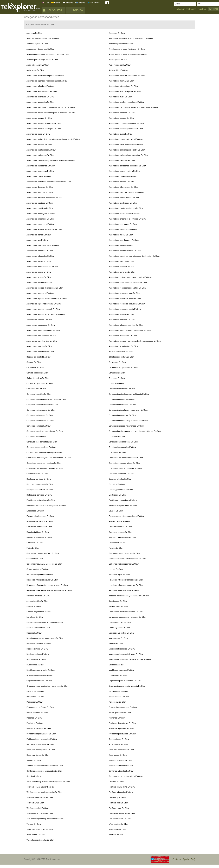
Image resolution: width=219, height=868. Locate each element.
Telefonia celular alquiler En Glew (40, 787)
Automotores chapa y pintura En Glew (124, 171)
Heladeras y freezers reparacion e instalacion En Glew (49, 590)
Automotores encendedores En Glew (124, 214)
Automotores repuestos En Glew (40, 293)
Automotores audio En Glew (120, 97)
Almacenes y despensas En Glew (41, 49)
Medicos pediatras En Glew (38, 654)
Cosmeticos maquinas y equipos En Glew (44, 463)
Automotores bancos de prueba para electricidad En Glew (51, 107)
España (57, 2)
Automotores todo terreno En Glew (41, 336)
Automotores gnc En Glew (37, 240)
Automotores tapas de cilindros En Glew (43, 330)
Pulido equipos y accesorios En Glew (42, 739)
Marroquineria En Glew (118, 638)
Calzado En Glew (34, 362)
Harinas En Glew (116, 569)
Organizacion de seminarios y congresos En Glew (47, 686)
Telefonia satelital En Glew (38, 808)
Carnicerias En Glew (117, 362)
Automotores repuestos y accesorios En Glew (46, 314)
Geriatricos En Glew (35, 559)
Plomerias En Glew (117, 718)
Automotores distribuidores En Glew (124, 198)
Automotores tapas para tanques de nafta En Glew (130, 330)
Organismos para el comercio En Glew (125, 681)
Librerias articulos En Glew (120, 622)
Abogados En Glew (117, 33)
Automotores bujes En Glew (38, 134)
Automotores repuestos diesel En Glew (125, 298)
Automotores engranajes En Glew (123, 224)
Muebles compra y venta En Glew (41, 670)
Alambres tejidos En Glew (37, 44)
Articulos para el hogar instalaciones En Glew (128, 54)
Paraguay (69, 2)
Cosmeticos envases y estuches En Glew (126, 458)
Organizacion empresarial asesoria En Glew (127, 686)
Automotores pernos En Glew (39, 277)
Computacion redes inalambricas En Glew (126, 426)
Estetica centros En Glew (119, 521)
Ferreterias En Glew (117, 543)
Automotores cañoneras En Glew (40, 155)
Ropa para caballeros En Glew (121, 750)
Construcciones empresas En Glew (123, 442)
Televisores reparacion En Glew (122, 813)
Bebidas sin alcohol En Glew (38, 357)
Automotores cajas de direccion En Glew (126, 145)
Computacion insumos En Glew (40, 415)
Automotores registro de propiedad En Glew (45, 288)
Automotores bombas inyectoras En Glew (44, 123)
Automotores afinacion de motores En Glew (127, 76)
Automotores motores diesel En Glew (42, 267)
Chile (47, 2)
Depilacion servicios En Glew (39, 479)
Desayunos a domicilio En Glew (40, 490)
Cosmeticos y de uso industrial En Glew (125, 468)
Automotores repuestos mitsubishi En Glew (127, 304)
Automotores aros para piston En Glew (125, 91)
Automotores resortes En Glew (121, 314)
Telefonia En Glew (116, 782)
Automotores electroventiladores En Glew (126, 208)
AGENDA (78, 10)
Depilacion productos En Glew (121, 474)
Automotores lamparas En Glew (40, 251)
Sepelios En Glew (34, 776)
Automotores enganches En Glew (41, 224)
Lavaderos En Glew (35, 617)
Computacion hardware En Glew (122, 405)
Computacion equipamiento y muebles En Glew (46, 399)
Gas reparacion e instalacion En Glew (124, 553)
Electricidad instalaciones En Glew (41, 500)
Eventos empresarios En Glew (39, 537)
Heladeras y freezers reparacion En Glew (126, 585)
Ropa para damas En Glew (38, 755)
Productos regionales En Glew (121, 728)
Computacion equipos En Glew (122, 399)
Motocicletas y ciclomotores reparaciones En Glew (130, 659)
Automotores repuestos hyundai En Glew (44, 304)
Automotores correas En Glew (121, 182)
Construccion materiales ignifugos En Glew (44, 452)
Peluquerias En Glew (117, 702)
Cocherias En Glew (117, 378)
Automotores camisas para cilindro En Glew (127, 150)
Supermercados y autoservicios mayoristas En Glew (48, 782)
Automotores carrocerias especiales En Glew (127, 166)
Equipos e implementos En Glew (40, 516)
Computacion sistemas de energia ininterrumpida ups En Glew (135, 431)
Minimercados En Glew (36, 659)
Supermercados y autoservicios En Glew (126, 776)
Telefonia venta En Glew (119, 808)
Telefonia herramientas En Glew (40, 797)
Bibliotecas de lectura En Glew (121, 357)
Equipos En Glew (116, 511)
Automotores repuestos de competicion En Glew (47, 298)
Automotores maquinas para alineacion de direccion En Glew (134, 256)
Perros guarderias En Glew (120, 713)
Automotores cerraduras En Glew (40, 171)
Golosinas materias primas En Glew (124, 564)
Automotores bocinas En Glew (121, 118)
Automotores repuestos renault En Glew (43, 309)
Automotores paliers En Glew (39, 272)
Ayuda (186, 859)
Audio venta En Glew (35, 70)
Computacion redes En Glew (38, 426)
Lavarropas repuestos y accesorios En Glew (45, 622)
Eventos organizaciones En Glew (122, 537)
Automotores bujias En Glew (121, 134)
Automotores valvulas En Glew (39, 346)
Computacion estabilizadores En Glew (42, 405)
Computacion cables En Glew (39, 394)
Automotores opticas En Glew (121, 267)
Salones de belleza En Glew (120, 760)
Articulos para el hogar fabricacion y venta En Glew (48, 54)
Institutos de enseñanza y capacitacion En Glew (129, 596)
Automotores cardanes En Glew (122, 160)
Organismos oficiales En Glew (39, 681)
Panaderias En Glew (35, 691)
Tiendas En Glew (34, 824)
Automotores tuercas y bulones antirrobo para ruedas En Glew (135, 341)
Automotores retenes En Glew (39, 320)
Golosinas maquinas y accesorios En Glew (44, 564)
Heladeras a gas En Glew (119, 574)
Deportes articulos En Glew (120, 479)
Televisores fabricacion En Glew (40, 813)
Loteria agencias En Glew (119, 628)
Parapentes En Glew (35, 697)
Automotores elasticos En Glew (40, 203)
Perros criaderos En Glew (37, 713)
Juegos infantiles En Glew (37, 601)
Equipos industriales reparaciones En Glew (127, 516)
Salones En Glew (34, 760)
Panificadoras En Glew (118, 691)
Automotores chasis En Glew (39, 176)
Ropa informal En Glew (118, 744)
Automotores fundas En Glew (121, 235)
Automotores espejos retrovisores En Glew (44, 229)
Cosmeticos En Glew (117, 452)
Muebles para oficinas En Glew (40, 675)
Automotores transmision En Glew (123, 336)
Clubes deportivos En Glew (38, 378)
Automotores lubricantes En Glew (40, 256)
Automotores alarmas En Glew (121, 81)
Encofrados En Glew (35, 511)
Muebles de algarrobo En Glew (122, 670)
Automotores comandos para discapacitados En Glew (49, 182)
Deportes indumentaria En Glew (40, 484)
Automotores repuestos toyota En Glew (125, 309)
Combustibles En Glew (36, 389)
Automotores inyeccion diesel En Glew (43, 245)
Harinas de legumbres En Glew (40, 574)
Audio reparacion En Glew (120, 65)
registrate (202, 9)
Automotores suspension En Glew (41, 325)
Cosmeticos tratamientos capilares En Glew (45, 468)
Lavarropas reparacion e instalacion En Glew (127, 617)
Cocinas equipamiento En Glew (40, 383)
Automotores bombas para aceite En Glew (126, 123)
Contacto (177, 859)
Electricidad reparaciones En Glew (123, 500)
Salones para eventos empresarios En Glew (45, 766)
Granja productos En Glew (38, 569)
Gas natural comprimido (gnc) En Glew (43, 553)
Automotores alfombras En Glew (40, 86)
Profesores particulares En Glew (122, 734)
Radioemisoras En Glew (119, 739)
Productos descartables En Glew (122, 723)
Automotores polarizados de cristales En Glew (128, 283)
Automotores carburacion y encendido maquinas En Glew (51, 160)
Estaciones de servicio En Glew (40, 521)
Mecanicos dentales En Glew (39, 644)
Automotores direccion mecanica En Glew (44, 198)
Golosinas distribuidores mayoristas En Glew (127, 559)
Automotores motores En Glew (121, 261)
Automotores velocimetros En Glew (123, 346)
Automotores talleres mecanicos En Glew (126, 325)
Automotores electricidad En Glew (123, 203)
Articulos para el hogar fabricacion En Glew (127, 49)
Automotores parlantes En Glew (122, 272)
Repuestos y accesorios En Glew (40, 744)
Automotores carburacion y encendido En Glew (128, 155)
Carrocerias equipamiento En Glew (123, 367)
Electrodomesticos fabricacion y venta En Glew (46, 505)
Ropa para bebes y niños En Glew (41, 750)
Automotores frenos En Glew (39, 235)
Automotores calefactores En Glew (41, 150)
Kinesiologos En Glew (118, 601)
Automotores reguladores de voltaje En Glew (127, 288)
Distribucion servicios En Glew (39, 495)
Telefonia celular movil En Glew (122, 787)
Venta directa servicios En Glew (40, 829)
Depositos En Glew (117, 484)
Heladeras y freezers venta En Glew (124, 590)
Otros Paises (95, 2)
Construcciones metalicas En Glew (41, 447)
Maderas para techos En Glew (121, 633)
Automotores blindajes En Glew (122, 113)
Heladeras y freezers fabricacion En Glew (126, 580)
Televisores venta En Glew (120, 819)
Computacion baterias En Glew (122, 389)
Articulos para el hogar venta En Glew (42, 60)
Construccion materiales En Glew (123, 447)
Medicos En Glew (116, 644)
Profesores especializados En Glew (41, 734)
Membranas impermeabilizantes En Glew (126, 654)
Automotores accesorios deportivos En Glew (45, 76)
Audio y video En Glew (118, 70)
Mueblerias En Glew (35, 665)
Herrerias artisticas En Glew (38, 596)
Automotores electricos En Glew (40, 208)
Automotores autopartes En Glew (40, 102)
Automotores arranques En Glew (40, 97)
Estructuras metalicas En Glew (39, 527)
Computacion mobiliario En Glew (40, 421)
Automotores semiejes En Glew (122, 320)
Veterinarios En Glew (117, 829)
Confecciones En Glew (36, 436)
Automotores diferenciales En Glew (123, 187)
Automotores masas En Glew (39, 261)
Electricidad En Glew (117, 495)
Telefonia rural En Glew (118, 803)
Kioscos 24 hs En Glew (118, 606)
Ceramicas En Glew (117, 373)
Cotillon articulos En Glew (37, 474)
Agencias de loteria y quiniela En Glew (43, 38)
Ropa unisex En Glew (118, 755)
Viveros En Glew (116, 835)
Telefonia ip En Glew (117, 797)
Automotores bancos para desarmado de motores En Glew (133, 107)
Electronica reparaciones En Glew (123, 505)
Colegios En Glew (116, 383)
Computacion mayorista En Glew (122, 415)
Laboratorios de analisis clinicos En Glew (126, 612)
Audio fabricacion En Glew (38, 65)
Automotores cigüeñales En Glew (123, 176)
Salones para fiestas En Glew (121, 766)
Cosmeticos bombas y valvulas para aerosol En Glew (49, 458)
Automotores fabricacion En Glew (123, 229)
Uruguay (82, 2)
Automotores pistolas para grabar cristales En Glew (130, 277)
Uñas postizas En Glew (118, 824)
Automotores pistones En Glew (39, 283)
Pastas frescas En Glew (119, 697)
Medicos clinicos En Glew (37, 649)
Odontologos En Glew (118, 675)
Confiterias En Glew (117, 436)
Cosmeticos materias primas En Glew (124, 463)
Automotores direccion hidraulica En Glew (126, 192)
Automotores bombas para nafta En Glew (126, 129)
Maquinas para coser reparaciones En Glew (45, 638)
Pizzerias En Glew (34, 718)
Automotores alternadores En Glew (123, 86)
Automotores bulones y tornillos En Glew (126, 139)
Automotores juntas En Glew (121, 245)
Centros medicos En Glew (37, 373)
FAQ (193, 859)
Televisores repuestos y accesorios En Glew (45, 819)
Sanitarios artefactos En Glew (121, 771)
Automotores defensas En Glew (40, 187)
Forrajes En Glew (116, 548)
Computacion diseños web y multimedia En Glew (129, 394)
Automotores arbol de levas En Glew (42, 91)
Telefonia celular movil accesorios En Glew (44, 792)
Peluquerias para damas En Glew (123, 707)
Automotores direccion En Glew (40, 192)
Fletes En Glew (33, 548)
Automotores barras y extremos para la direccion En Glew (51, 113)
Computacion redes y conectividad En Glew (45, 431)
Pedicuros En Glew (35, 702)
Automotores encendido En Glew (40, 219)
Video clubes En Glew (36, 835)
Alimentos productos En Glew (121, 44)
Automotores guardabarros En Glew (124, 240)
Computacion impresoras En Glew (41, 410)
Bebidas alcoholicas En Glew (121, 352)
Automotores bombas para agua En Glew (44, 129)
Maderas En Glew (34, 633)
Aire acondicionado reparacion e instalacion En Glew (131, 38)
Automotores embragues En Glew (41, 214)
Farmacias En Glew (35, 543)
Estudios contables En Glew (120, 527)
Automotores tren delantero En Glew (42, 341)
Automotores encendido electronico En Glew (127, 219)
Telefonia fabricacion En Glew (121, 792)
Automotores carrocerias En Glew (41, 166)
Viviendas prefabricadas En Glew (40, 840)
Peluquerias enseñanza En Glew (40, 707)
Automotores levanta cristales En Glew (125, 251)
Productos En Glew (35, 723)
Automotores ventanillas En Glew (40, 352)
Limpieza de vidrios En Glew (38, 628)
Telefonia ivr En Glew (35, 803)
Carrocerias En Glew (35, 367)
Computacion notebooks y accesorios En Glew (128, 421)
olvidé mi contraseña (187, 9)
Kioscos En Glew (34, 606)
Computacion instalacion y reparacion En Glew (128, 410)
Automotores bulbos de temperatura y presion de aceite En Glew (54, 139)
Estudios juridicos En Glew (38, 532)
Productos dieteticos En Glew (39, 728)
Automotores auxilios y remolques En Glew (127, 102)
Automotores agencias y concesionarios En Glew (47, 81)
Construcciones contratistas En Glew (42, 442)
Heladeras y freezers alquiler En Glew (42, 580)
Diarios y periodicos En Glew (121, 490)
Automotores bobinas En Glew (39, 118)
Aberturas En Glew (34, 33)
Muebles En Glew (116, 665)
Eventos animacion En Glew (120, 532)
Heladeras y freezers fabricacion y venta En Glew (47, 585)
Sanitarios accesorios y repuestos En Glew (44, 771)
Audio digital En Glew (118, 60)
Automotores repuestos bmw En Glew (124, 293)
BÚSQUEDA (56, 10)
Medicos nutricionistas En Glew (122, 649)
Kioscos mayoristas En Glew (38, 612)
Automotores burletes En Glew (39, 145)
